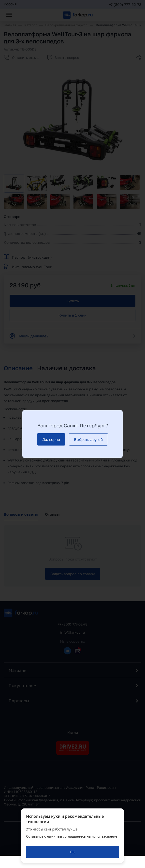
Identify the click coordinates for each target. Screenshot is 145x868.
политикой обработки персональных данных (64, 841)
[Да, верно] (51, 439)
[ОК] (72, 852)
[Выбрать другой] (88, 439)
